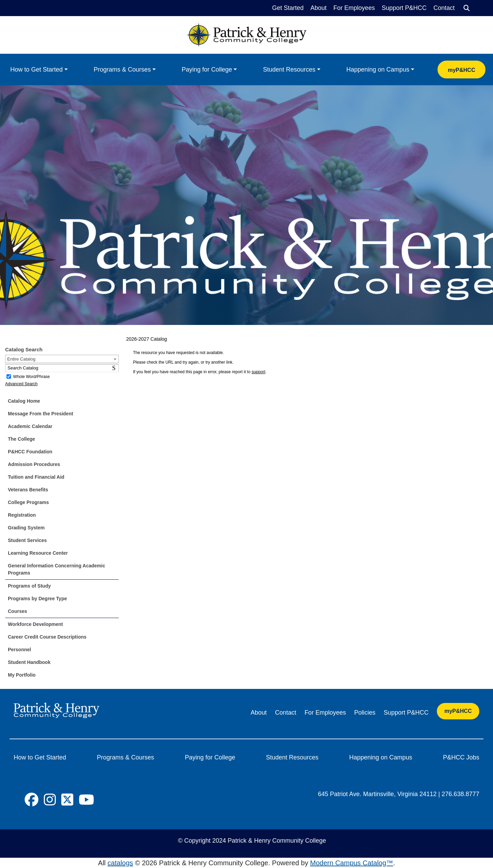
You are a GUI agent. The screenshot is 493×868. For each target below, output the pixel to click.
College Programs (28, 502)
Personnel (20, 650)
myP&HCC (462, 70)
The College (21, 439)
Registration (22, 515)
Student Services (27, 540)
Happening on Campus (378, 70)
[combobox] (62, 359)
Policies (365, 713)
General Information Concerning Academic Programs (56, 569)
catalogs (120, 863)
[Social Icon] (31, 800)
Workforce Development (35, 624)
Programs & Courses (122, 70)
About (319, 8)
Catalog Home (24, 401)
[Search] (467, 8)
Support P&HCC (404, 8)
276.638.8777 (460, 794)
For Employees (354, 8)
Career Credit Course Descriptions (47, 637)
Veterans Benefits (28, 490)
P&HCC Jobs (461, 757)
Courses (17, 611)
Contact (444, 8)
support (258, 372)
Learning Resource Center (38, 553)
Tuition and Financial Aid (36, 477)
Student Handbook (29, 662)
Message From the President (41, 414)
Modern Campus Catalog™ (352, 863)
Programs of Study (29, 586)
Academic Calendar (30, 426)
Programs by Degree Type (37, 599)
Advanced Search (21, 384)
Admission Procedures (34, 464)
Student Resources (289, 70)
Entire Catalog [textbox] (21, 359)
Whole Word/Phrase (31, 377)
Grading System (26, 528)
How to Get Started (36, 70)
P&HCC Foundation (30, 452)
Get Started (288, 8)
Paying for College (207, 70)
